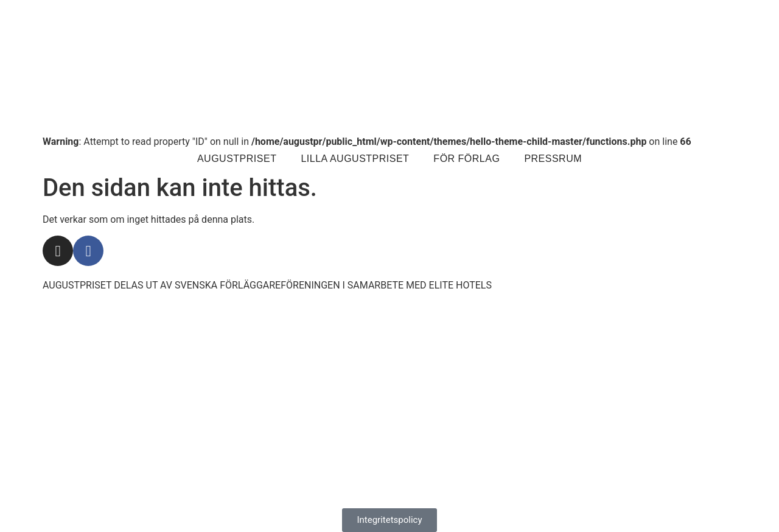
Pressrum (553, 159)
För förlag (466, 159)
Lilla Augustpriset (355, 159)
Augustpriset (237, 159)
